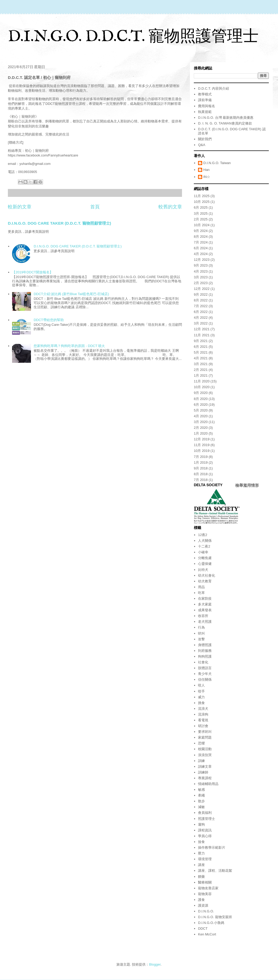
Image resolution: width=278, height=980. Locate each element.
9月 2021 (201, 341)
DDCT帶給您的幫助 (49, 320)
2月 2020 (201, 428)
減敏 (201, 807)
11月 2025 (202, 196)
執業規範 (205, 112)
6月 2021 (201, 347)
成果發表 (205, 610)
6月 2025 (201, 207)
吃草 (201, 593)
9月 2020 (201, 393)
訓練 (201, 761)
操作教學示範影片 (212, 848)
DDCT (203, 928)
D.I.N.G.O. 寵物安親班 (215, 917)
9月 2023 (201, 265)
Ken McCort (207, 934)
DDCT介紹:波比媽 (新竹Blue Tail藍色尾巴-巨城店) (71, 294)
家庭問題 (205, 737)
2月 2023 (201, 283)
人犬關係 (205, 541)
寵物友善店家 (208, 888)
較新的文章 (20, 207)
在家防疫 (205, 599)
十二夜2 (204, 546)
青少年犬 (205, 674)
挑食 (201, 703)
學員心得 (205, 836)
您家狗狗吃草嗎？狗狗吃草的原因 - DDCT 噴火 (69, 346)
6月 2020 (201, 405)
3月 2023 (201, 277)
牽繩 (201, 795)
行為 (201, 627)
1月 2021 (201, 375)
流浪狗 (203, 714)
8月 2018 (201, 474)
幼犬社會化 (207, 575)
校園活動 (205, 749)
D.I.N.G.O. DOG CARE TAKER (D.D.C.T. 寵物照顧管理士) (60, 223)
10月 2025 (202, 202)
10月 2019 (202, 451)
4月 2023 (201, 271)
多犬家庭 (205, 604)
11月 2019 (202, 445)
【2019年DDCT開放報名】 (33, 272)
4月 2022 (201, 318)
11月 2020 (202, 381)
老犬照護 (205, 622)
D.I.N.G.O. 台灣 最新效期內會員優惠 (226, 118)
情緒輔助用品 (208, 784)
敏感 (201, 790)
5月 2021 (201, 352)
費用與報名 (207, 106)
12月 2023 (202, 260)
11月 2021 (202, 335)
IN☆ (207, 177)
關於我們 (205, 139)
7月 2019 (201, 457)
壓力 (201, 853)
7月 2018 (201, 480)
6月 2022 (201, 312)
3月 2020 (201, 422)
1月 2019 (201, 462)
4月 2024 (201, 254)
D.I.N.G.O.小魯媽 (211, 923)
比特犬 (203, 570)
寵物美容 (205, 894)
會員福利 (205, 813)
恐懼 (201, 743)
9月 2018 (201, 468)
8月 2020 (201, 399)
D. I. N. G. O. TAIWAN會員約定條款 (225, 123)
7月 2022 (201, 306)
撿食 (201, 842)
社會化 (203, 662)
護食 (201, 900)
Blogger (155, 964)
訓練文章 (205, 767)
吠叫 (201, 633)
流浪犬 (203, 709)
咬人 (201, 685)
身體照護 (205, 645)
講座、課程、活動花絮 (215, 871)
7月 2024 (201, 242)
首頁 (95, 207)
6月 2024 (201, 248)
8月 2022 (201, 300)
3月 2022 (201, 323)
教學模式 (205, 94)
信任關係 (205, 679)
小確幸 (203, 552)
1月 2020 (201, 433)
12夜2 (203, 535)
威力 (201, 697)
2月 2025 (201, 219)
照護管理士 (207, 819)
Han (206, 170)
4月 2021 (201, 358)
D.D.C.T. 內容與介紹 (213, 88)
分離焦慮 (205, 558)
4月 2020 (201, 416)
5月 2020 (201, 410)
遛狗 (201, 824)
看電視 (203, 720)
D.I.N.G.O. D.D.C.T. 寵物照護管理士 (133, 37)
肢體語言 (205, 668)
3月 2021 (201, 364)
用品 (201, 587)
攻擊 (201, 639)
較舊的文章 (170, 207)
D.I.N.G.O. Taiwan (217, 163)
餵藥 (201, 877)
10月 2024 (202, 225)
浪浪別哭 (205, 755)
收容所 (203, 616)
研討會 (203, 726)
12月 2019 (202, 439)
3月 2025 (201, 213)
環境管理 (205, 859)
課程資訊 (205, 830)
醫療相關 (205, 882)
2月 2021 (201, 370)
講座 (201, 865)
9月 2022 (201, 294)
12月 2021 (202, 329)
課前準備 (205, 100)
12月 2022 (202, 289)
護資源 (203, 905)
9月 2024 (201, 231)
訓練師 (203, 772)
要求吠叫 (205, 732)
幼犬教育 (205, 581)
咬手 (201, 691)
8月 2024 (201, 237)
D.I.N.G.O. (206, 911)
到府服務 (205, 651)
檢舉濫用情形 (247, 485)
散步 (201, 801)
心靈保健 (205, 564)
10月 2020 (202, 387)
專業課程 (205, 778)
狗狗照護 (205, 656)
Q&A (202, 145)
